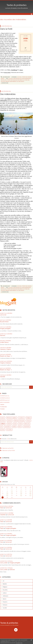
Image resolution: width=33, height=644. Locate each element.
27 (30, 495)
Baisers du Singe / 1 (6, 370)
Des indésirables (8, 94)
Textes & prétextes (16, 5)
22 (7, 495)
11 (21, 491)
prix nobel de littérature (23, 80)
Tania (2, 508)
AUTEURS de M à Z (5, 398)
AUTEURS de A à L (5, 396)
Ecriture (3, 421)
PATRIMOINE (3, 407)
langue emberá (7, 72)
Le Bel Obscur (4, 342)
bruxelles (9, 430)
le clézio (11, 78)
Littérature (24, 77)
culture (3, 424)
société (22, 81)
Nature (4, 599)
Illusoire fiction (4, 322)
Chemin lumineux (18, 185)
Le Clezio (23, 275)
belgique (29, 418)
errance (8, 81)
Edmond (3, 335)
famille (14, 427)
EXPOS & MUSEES (5, 402)
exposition (7, 427)
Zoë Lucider (4, 563)
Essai (15, 424)
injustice (3, 81)
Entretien (30, 280)
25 (21, 495)
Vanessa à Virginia (5, 349)
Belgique (5, 587)
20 (30, 493)
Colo (2, 542)
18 (21, 493)
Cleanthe (3, 515)
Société (3, 78)
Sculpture (21, 418)
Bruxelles (5, 590)
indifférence (13, 81)
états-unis (27, 424)
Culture (19, 77)
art (2, 427)
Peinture (5, 605)
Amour (29, 421)
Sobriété (3, 377)
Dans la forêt (6, 29)
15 (7, 493)
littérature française (19, 421)
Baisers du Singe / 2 (6, 356)
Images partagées (5, 329)
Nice (23, 233)
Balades (5, 584)
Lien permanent (5, 77)
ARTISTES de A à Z (5, 400)
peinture (10, 421)
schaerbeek (26, 427)
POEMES (2, 409)
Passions (29, 77)
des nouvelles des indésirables (23, 78)
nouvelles (3, 80)
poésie (3, 430)
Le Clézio (8, 98)
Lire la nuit (3, 315)
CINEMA (2, 405)
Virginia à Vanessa (5, 363)
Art (3, 581)
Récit (20, 427)
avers (14, 78)
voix (30, 168)
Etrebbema (14, 70)
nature (3, 418)
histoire (9, 424)
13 (30, 491)
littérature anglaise (12, 418)
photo (26, 136)
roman (20, 424)
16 (12, 493)
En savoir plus (19, 643)
